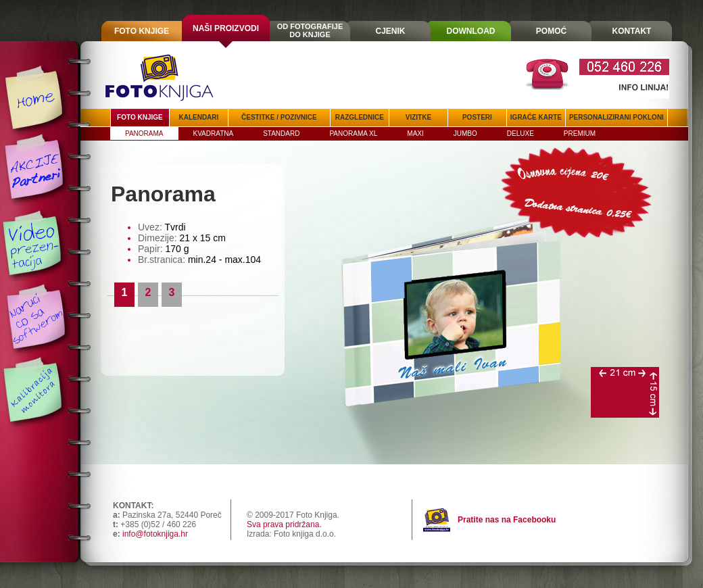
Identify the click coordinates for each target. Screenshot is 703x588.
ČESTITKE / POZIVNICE (279, 117)
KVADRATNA (214, 133)
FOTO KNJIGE (142, 31)
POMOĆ (551, 31)
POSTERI (477, 117)
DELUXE (520, 133)
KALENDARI (198, 117)
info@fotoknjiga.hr (155, 534)
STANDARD (281, 133)
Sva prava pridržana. (284, 524)
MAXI (415, 133)
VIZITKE (418, 117)
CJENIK (390, 31)
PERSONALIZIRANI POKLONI (616, 117)
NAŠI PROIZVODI (226, 28)
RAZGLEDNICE (360, 117)
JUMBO (465, 133)
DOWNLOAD (471, 31)
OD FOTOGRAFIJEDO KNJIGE (310, 30)
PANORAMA (144, 133)
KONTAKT (632, 31)
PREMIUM (580, 133)
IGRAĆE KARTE (536, 117)
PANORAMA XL (353, 133)
